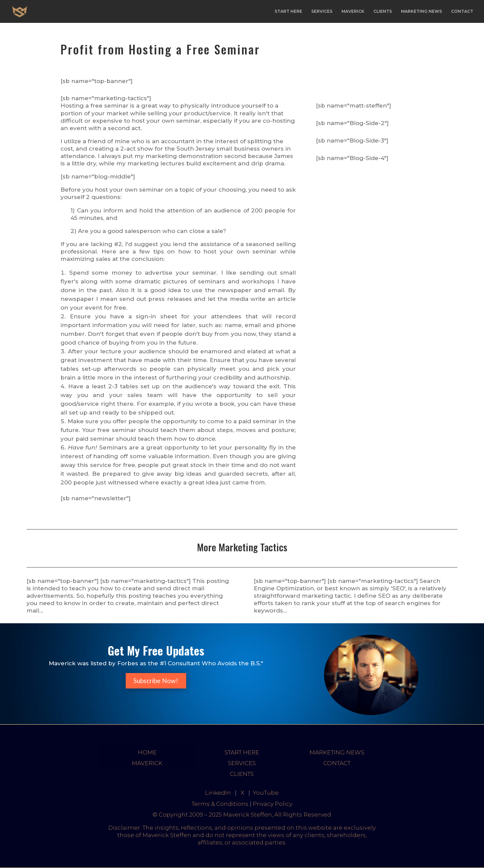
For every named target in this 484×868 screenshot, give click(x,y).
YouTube (266, 793)
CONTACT (462, 11)
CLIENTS (383, 11)
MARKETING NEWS (421, 11)
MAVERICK (353, 11)
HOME (147, 752)
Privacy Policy (273, 804)
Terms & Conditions (220, 804)
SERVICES (322, 11)
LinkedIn (218, 793)
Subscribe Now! (156, 681)
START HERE (288, 11)
